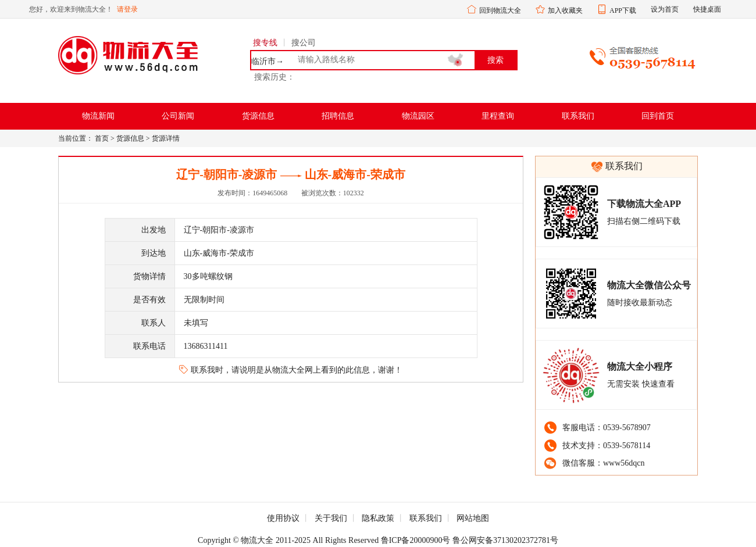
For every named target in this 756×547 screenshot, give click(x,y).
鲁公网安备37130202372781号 (505, 540)
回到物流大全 (500, 10)
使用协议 (283, 518)
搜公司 (304, 43)
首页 (102, 138)
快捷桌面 (707, 9)
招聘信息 (338, 116)
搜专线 (265, 43)
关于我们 (331, 518)
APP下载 (623, 10)
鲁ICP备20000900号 (416, 540)
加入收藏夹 (565, 10)
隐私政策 (378, 518)
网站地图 (473, 518)
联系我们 (578, 116)
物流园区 (418, 116)
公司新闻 (178, 116)
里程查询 (498, 116)
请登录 (127, 9)
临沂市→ (268, 62)
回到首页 (658, 116)
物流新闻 (98, 116)
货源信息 (258, 116)
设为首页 (665, 9)
